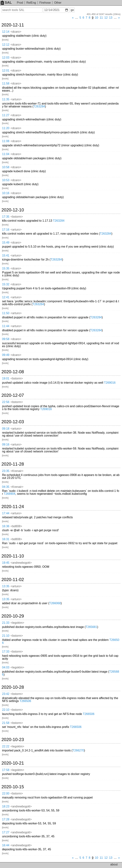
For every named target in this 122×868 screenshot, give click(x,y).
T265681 (91, 627)
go (72, 10)
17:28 (6, 819)
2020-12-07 (13, 395)
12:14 (6, 32)
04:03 (6, 667)
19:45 (6, 563)
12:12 (6, 45)
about (114, 864)
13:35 (6, 586)
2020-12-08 (13, 372)
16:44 (6, 845)
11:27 (6, 115)
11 (101, 18)
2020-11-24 (13, 507)
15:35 (6, 268)
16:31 (6, 539)
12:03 (6, 58)
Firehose (45, 3)
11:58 (6, 83)
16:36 (6, 526)
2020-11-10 (13, 556)
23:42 (6, 694)
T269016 (110, 383)
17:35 (6, 217)
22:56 (6, 402)
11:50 (6, 313)
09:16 (6, 444)
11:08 (6, 141)
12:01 (6, 71)
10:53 (6, 180)
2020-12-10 (13, 210)
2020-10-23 (13, 740)
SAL (6, 2)
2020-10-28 (13, 687)
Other (58, 3)
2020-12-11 (13, 25)
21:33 (6, 623)
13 (111, 18)
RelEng (31, 3)
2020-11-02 (13, 580)
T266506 (25, 701)
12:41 (6, 297)
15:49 (6, 243)
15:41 (6, 255)
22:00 (6, 793)
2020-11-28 (13, 464)
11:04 (6, 154)
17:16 (6, 230)
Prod (20, 3)
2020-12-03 (13, 422)
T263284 (39, 106)
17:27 (6, 832)
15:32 (6, 284)
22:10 (6, 710)
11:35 (6, 99)
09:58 (6, 339)
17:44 (6, 513)
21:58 (6, 723)
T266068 (55, 603)
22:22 (6, 746)
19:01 (6, 378)
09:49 (6, 355)
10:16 (6, 193)
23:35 (6, 471)
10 (97, 18)
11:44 (6, 326)
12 (106, 18)
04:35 (6, 487)
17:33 (6, 652)
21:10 (6, 636)
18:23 (6, 806)
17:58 (6, 770)
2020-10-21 (13, 763)
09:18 (6, 429)
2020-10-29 (13, 616)
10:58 (6, 167)
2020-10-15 (13, 787)
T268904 (10, 494)
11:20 (6, 128)
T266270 (78, 750)
